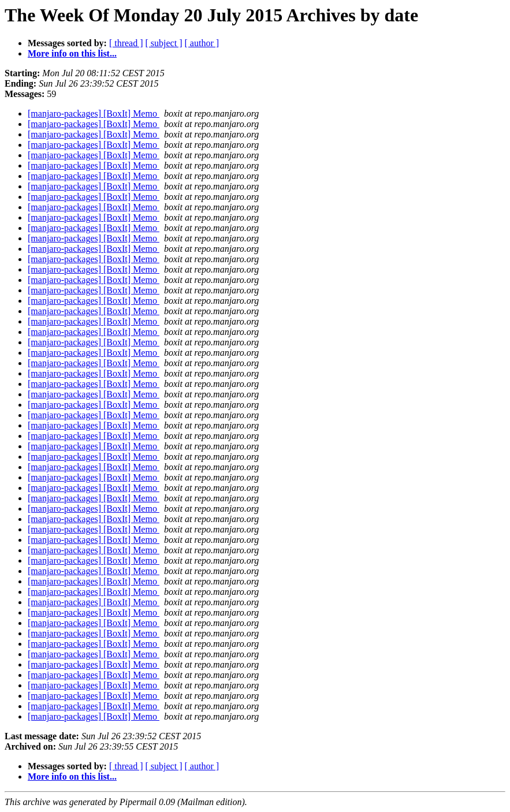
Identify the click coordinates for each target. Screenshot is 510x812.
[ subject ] (164, 43)
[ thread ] (126, 43)
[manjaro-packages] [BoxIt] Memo (94, 113)
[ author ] (202, 43)
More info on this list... (72, 53)
